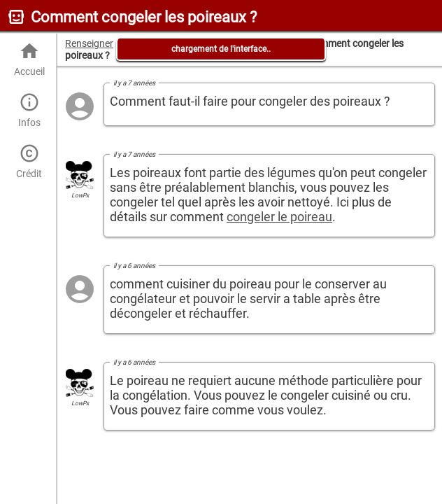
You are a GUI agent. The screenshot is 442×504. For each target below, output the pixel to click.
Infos (29, 110)
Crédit (29, 161)
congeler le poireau (279, 217)
